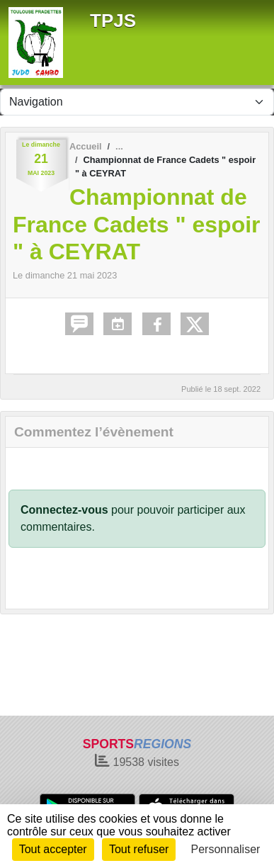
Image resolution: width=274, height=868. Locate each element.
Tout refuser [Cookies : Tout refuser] (139, 849)
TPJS (113, 21)
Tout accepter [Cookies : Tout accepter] (53, 849)
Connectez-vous (64, 510)
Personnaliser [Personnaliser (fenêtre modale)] (226, 849)
